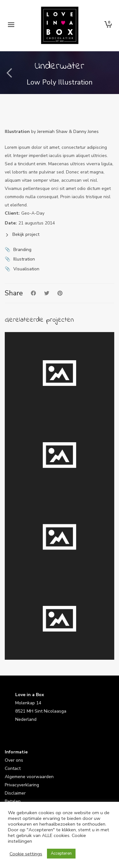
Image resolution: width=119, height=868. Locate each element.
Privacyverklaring (22, 785)
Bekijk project (22, 234)
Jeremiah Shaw (52, 132)
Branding (22, 250)
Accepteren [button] (61, 853)
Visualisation (26, 269)
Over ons (14, 760)
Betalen (13, 801)
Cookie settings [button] (26, 854)
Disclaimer (15, 793)
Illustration (24, 259)
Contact (13, 768)
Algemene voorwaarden (29, 777)
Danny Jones (86, 132)
